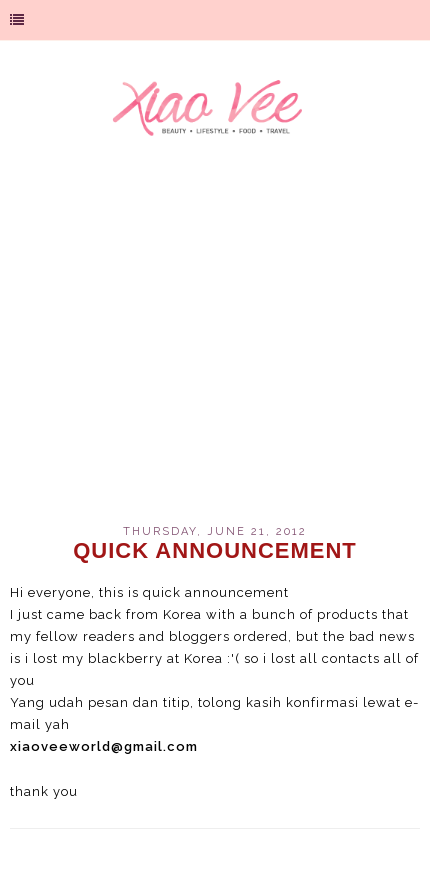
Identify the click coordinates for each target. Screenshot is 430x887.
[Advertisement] (215, 343)
